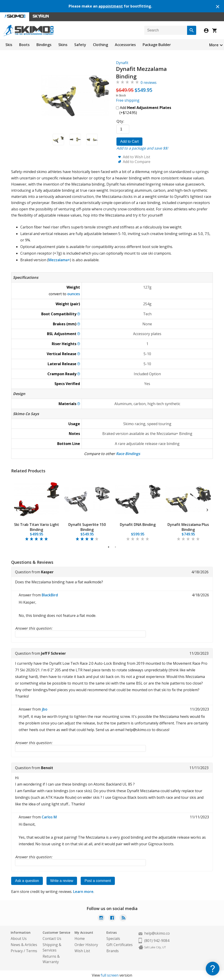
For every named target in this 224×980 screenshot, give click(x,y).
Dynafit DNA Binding (138, 525)
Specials (113, 939)
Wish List (82, 951)
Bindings (44, 45)
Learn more (83, 892)
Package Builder (157, 45)
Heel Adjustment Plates (149, 108)
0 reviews (149, 83)
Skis (9, 45)
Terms (32, 951)
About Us (19, 939)
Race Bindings (128, 454)
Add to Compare (137, 162)
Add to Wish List (136, 157)
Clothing (100, 45)
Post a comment (98, 881)
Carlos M (49, 817)
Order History (86, 945)
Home (80, 939)
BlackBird (50, 595)
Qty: (120, 121)
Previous (17, 509)
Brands (113, 951)
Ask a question (27, 881)
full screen (110, 975)
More (214, 45)
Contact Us (52, 939)
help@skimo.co (157, 933)
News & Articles (24, 945)
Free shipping (128, 100)
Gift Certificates (120, 945)
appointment (111, 6)
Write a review (62, 881)
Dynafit (122, 63)
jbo (45, 709)
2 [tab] (116, 547)
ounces (74, 294)
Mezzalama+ (59, 260)
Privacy (17, 951)
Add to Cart (130, 141)
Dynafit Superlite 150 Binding (87, 527)
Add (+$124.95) (144, 110)
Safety (80, 45)
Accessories (125, 45)
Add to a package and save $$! (142, 148)
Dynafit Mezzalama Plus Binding (188, 527)
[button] (58, 139)
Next (207, 509)
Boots (24, 45)
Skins (63, 45)
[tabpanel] (36, 509)
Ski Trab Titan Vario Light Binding (37, 527)
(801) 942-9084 (157, 941)
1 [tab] (109, 547)
